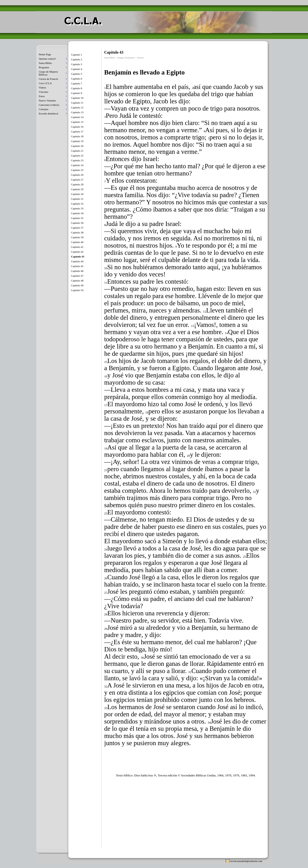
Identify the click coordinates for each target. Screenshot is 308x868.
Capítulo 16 (77, 127)
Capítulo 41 (77, 247)
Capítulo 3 (77, 64)
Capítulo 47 (77, 276)
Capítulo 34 (77, 213)
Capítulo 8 (77, 88)
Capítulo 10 (77, 98)
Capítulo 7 (77, 83)
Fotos (42, 96)
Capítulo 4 (77, 69)
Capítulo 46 (77, 271)
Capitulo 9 (77, 93)
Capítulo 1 (77, 55)
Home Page (45, 54)
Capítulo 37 (77, 228)
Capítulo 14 (77, 117)
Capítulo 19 (77, 141)
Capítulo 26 (77, 175)
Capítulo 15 (77, 122)
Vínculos (44, 92)
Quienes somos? (47, 59)
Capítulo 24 (77, 165)
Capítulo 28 (77, 184)
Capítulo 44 (77, 261)
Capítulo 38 (77, 232)
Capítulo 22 (77, 156)
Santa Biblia (45, 63)
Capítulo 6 (77, 79)
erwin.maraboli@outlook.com (246, 861)
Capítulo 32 (77, 204)
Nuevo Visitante (47, 100)
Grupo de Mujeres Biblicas (48, 73)
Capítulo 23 (77, 160)
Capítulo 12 (77, 107)
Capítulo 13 (77, 112)
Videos (42, 87)
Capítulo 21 (77, 151)
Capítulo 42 (77, 252)
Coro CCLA (45, 83)
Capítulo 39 (77, 237)
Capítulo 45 (77, 266)
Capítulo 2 (77, 59)
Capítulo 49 (77, 285)
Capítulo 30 (77, 194)
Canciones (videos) (49, 105)
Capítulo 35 (77, 218)
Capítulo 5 (77, 74)
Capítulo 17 (77, 131)
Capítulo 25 (77, 170)
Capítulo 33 (77, 208)
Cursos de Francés (48, 79)
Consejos (44, 109)
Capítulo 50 (77, 290)
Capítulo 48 (77, 281)
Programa (44, 67)
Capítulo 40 (77, 242)
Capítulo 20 (77, 146)
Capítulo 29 (77, 189)
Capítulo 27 (77, 180)
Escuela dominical (48, 113)
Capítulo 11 (77, 103)
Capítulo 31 (77, 199)
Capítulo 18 (77, 136)
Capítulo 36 (77, 223)
